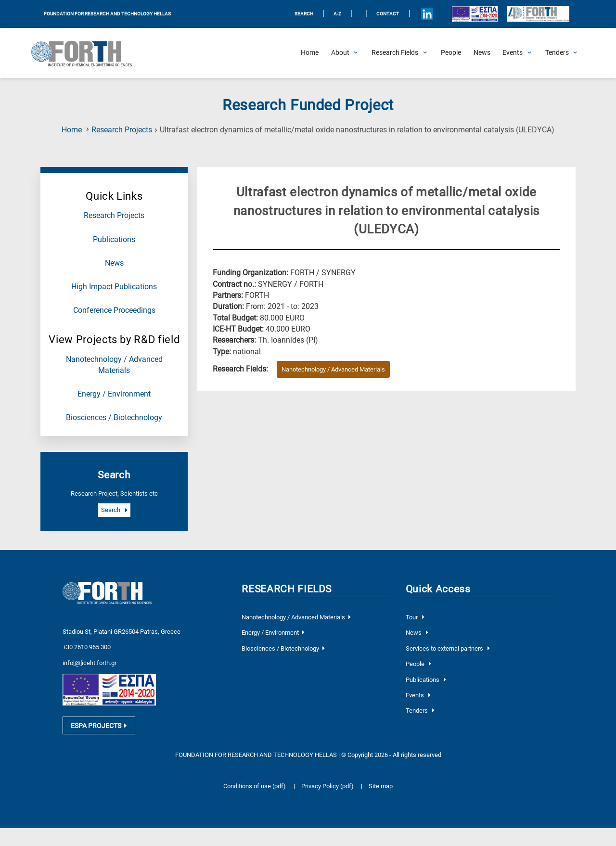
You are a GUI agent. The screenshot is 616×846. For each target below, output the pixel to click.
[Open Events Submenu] (513, 53)
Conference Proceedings (114, 310)
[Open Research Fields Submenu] (395, 53)
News (114, 263)
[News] (482, 53)
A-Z (337, 14)
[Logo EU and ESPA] (475, 14)
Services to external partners (448, 648)
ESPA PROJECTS (99, 726)
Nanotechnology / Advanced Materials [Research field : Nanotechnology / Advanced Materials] (333, 369)
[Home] (310, 53)
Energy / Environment (114, 394)
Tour (415, 617)
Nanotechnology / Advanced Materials (296, 617)
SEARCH (304, 14)
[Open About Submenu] (340, 53)
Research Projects (122, 130)
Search (114, 510)
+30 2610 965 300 (87, 647)
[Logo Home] (87, 53)
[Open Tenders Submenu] (557, 53)
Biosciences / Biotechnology (114, 418)
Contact (388, 14)
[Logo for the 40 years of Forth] (538, 14)
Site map (381, 787)
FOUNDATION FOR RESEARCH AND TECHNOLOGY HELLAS (107, 14)
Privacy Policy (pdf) (328, 787)
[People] (451, 53)
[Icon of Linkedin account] (427, 14)
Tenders (420, 711)
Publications (114, 240)
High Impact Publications (114, 287)
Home (72, 130)
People (418, 664)
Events (418, 695)
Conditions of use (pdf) (255, 787)
